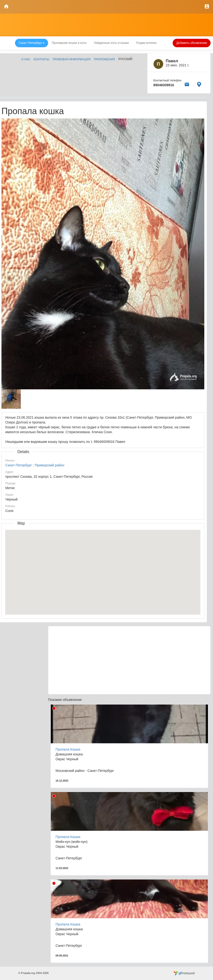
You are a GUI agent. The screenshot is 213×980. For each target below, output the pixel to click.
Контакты (41, 59)
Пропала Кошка (68, 749)
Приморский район (49, 465)
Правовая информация (72, 59)
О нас (26, 59)
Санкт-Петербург (19, 465)
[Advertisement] (129, 660)
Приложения (104, 59)
